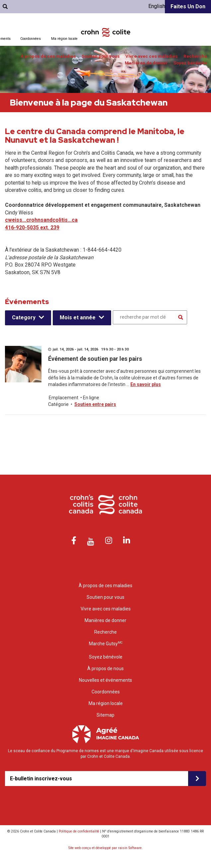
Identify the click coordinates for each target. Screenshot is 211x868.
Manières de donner (146, 63)
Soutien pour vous (101, 56)
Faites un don (188, 6)
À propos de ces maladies (48, 56)
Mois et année (78, 317)
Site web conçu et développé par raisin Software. (105, 848)
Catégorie (58, 404)
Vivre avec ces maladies (152, 56)
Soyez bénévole (190, 63)
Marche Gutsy (106, 643)
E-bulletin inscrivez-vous (41, 779)
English (157, 6)
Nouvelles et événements (105, 680)
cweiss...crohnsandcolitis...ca (41, 220)
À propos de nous (105, 669)
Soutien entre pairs (95, 404)
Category (24, 317)
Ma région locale (64, 39)
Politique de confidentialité (79, 831)
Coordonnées (31, 39)
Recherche (195, 56)
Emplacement (64, 398)
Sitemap (105, 715)
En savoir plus (146, 384)
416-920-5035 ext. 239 (32, 228)
